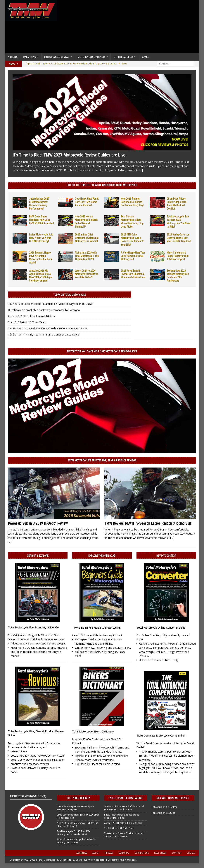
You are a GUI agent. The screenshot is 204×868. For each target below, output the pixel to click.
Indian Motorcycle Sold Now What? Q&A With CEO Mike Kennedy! (41, 238)
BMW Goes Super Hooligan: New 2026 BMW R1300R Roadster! (41, 220)
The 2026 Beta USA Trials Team (27, 322)
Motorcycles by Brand (91, 57)
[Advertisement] (128, 28)
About (96, 853)
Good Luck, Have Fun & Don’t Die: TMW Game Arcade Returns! (87, 202)
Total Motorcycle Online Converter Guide (161, 628)
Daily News (29, 57)
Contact (177, 853)
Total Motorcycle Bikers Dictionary (93, 731)
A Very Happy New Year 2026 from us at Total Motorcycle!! (133, 256)
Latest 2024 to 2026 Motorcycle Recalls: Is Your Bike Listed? (86, 274)
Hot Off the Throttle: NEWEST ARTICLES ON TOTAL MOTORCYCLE (102, 185)
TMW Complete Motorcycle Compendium (161, 736)
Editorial (124, 853)
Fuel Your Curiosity (78, 798)
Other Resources (123, 57)
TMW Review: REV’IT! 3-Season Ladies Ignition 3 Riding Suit (148, 523)
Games (145, 57)
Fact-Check (160, 853)
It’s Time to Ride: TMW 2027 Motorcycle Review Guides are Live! (69, 155)
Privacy (109, 853)
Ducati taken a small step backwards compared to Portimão (44, 310)
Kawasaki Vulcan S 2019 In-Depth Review (38, 523)
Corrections (142, 853)
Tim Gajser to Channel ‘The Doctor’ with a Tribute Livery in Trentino (48, 328)
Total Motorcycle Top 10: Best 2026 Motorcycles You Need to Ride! (74, 833)
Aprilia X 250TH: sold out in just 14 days (31, 316)
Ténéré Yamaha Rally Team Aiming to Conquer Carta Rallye (43, 334)
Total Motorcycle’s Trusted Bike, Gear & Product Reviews (102, 461)
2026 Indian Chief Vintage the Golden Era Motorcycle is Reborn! (87, 238)
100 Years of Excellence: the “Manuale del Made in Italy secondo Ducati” (51, 304)
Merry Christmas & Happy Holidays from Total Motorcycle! (178, 256)
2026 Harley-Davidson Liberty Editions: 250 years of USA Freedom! (179, 238)
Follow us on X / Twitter (164, 807)
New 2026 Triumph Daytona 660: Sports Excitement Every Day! (132, 202)
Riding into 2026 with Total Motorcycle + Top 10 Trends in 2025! (87, 256)
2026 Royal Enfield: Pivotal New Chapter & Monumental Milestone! (133, 274)
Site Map (192, 853)
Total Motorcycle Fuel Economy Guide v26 (33, 627)
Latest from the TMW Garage (126, 798)
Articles (13, 57)
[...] (141, 170)
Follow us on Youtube (164, 813)
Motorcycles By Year (57, 57)
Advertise (82, 853)
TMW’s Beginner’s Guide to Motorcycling (96, 628)
